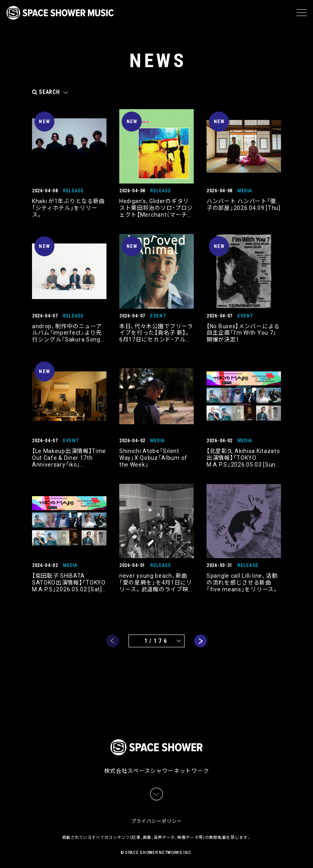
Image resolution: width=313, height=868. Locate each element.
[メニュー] (302, 13)
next (201, 641)
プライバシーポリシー (157, 820)
